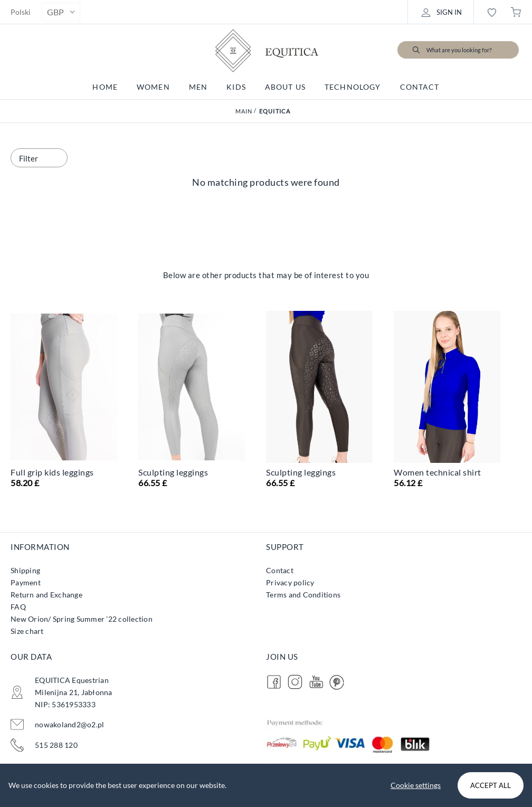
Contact (280, 570)
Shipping (25, 570)
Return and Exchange (46, 595)
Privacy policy (290, 582)
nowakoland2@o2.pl (69, 724)
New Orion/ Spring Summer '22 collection (82, 619)
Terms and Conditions (303, 595)
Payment (26, 582)
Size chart (27, 631)
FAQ (18, 607)
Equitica (275, 111)
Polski (21, 12)
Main (244, 111)
